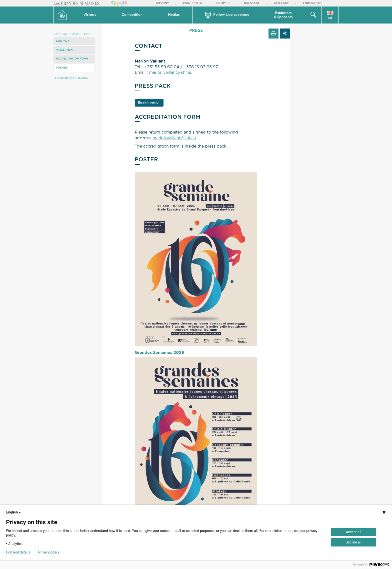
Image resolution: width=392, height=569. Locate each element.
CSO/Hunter (193, 3)
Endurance (312, 3)
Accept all (353, 532)
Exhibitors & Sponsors (283, 15)
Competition (132, 15)
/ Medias (75, 34)
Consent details (18, 552)
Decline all (353, 542)
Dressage (252, 3)
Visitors (90, 15)
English (14, 512)
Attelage (281, 3)
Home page (61, 34)
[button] (90, 15)
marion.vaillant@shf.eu (171, 73)
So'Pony (162, 3)
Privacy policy (49, 552)
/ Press (86, 34)
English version (149, 103)
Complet (223, 3)
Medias (174, 15)
